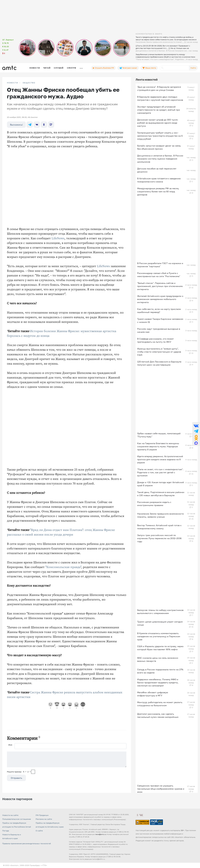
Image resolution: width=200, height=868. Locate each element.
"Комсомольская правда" (63, 567)
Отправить (16, 778)
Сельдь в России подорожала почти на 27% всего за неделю (160, 671)
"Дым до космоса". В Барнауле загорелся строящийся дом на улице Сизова (159, 88)
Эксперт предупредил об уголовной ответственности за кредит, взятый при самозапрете (159, 110)
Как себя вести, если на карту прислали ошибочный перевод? (159, 311)
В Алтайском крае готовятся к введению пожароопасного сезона (159, 180)
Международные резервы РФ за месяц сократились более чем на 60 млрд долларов (158, 191)
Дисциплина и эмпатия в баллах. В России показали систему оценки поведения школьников (160, 159)
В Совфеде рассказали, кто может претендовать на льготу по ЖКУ (155, 340)
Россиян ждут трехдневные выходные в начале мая (159, 330)
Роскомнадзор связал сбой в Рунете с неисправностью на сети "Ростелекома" (159, 275)
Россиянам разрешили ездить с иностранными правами (154, 504)
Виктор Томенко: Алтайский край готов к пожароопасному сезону (159, 527)
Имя (10, 745)
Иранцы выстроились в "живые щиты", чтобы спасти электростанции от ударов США (159, 352)
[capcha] (33, 772)
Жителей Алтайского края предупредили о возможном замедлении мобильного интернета (160, 299)
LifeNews (58, 238)
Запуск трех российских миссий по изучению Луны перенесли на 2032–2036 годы (159, 538)
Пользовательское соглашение (17, 819)
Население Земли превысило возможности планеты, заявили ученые (160, 515)
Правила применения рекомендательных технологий (27, 843)
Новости (35, 68)
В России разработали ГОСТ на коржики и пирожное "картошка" (160, 265)
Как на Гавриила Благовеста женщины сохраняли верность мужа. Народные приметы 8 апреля (158, 446)
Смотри (72, 68)
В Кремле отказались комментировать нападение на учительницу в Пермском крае (159, 636)
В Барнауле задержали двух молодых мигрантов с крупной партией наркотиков (160, 98)
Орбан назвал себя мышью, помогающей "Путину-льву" (159, 435)
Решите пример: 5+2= (19, 772)
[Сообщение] (67, 759)
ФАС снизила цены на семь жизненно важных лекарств (158, 659)
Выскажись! (16, 125)
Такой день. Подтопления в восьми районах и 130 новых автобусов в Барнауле (161, 494)
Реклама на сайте (44, 819)
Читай (47, 68)
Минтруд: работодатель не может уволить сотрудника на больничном (160, 704)
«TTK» (44, 865)
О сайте (39, 831)
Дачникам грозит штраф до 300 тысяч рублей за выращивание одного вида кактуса (158, 123)
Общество (29, 83)
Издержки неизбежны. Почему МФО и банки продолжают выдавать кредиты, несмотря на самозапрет (158, 682)
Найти (193, 68)
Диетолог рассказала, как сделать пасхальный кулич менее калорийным (158, 715)
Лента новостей (147, 80)
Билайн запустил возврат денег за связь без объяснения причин (159, 147)
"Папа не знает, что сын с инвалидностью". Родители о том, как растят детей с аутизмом (160, 472)
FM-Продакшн (42, 815)
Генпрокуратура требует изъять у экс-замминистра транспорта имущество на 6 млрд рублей (160, 136)
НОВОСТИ (12, 83)
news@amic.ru (101, 834)
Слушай (59, 68)
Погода (6, 831)
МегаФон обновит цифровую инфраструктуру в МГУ (153, 694)
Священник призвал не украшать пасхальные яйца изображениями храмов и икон (161, 789)
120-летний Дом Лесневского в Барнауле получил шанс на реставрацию (159, 363)
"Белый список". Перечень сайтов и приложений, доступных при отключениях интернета (160, 286)
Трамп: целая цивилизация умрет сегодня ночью (160, 623)
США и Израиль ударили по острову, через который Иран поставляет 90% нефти (160, 648)
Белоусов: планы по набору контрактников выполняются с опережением (160, 612)
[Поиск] (174, 68)
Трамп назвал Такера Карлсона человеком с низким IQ (160, 320)
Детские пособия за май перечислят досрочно (157, 170)
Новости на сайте (10, 815)
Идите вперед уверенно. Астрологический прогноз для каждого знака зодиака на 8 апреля (160, 459)
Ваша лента (149, 68)
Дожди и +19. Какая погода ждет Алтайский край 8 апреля (161, 484)
